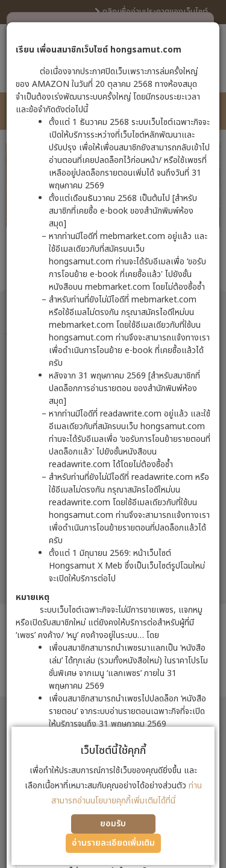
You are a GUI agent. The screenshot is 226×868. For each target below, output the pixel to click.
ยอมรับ (113, 824)
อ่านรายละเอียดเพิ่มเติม (113, 843)
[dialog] (113, 434)
